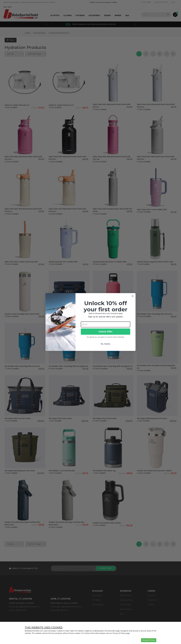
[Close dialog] (133, 296)
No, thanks (106, 344)
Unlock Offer (106, 332)
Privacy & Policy (119, 633)
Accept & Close (149, 640)
